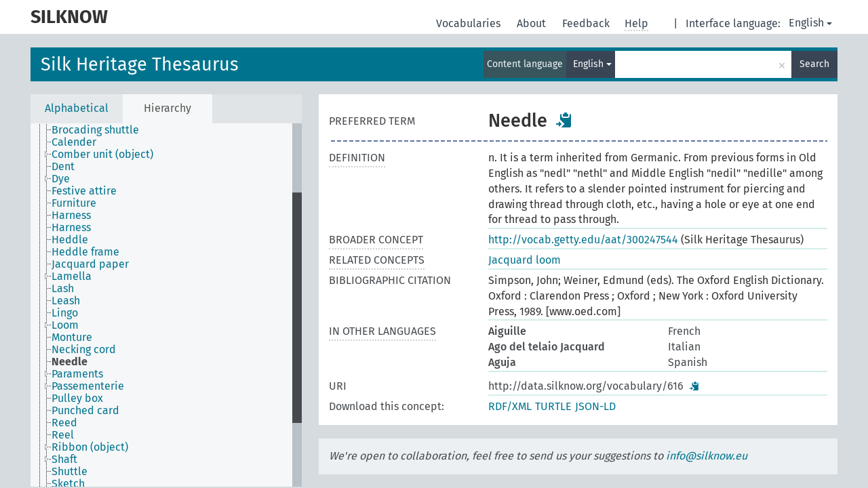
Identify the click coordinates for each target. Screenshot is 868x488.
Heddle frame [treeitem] (85, 252)
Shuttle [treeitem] (70, 472)
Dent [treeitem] (63, 167)
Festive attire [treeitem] (84, 191)
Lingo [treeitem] (65, 313)
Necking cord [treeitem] (84, 350)
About (533, 23)
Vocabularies (470, 23)
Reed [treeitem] (64, 423)
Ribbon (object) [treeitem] (90, 447)
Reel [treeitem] (63, 435)
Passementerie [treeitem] (88, 386)
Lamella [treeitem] (72, 277)
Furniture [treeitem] (74, 203)
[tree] (166, 305)
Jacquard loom (525, 260)
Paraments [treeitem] (77, 374)
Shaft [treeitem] (64, 460)
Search (814, 64)
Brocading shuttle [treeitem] (95, 130)
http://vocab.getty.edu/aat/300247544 (583, 240)
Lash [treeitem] (63, 289)
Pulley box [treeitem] (77, 399)
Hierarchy (167, 108)
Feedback (587, 23)
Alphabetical (77, 108)
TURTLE (553, 406)
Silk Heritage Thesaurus (140, 64)
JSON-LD (595, 406)
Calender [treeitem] (74, 142)
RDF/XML (510, 406)
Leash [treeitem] (66, 301)
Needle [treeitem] (70, 362)
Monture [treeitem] (72, 338)
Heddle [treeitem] (70, 240)
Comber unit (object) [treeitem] (102, 155)
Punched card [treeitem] (85, 411)
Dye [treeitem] (61, 179)
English (810, 23)
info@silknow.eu (707, 456)
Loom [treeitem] (65, 325)
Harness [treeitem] (71, 216)
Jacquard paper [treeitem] (90, 264)
